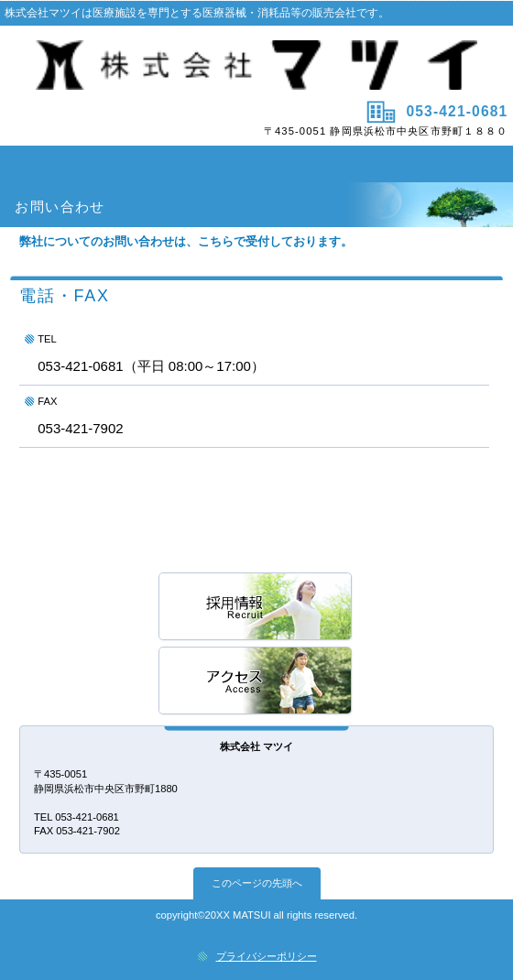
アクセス (256, 682)
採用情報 (256, 608)
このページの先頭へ (257, 883)
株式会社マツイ (257, 65)
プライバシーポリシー (267, 956)
